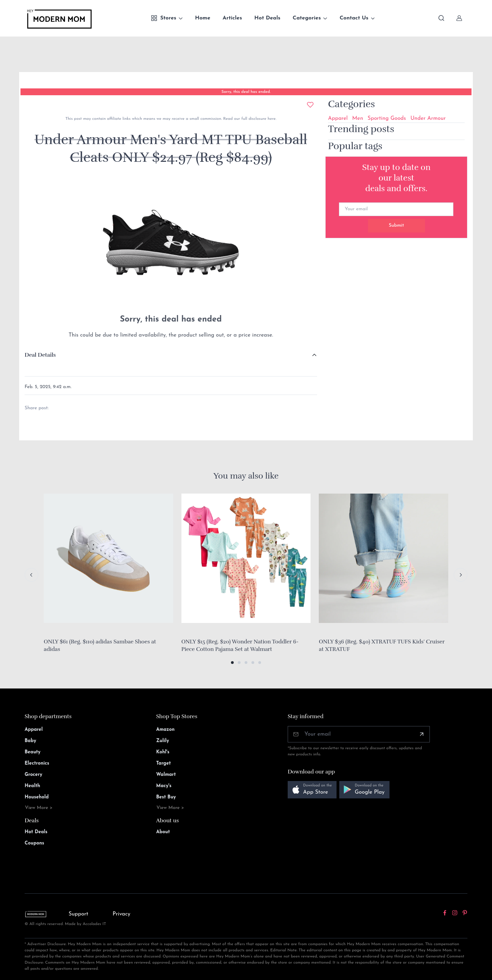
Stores (163, 18)
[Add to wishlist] (310, 105)
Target (163, 763)
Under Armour (428, 118)
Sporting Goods (387, 118)
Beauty (33, 752)
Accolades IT (94, 924)
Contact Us (354, 18)
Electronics (37, 763)
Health (32, 786)
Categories (307, 18)
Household (37, 797)
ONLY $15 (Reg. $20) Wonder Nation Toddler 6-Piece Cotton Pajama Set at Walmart (240, 645)
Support (79, 914)
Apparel (338, 118)
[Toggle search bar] (441, 18)
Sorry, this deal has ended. (246, 92)
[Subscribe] (422, 734)
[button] (232, 663)
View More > (39, 808)
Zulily (163, 741)
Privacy (122, 914)
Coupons (34, 843)
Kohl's (163, 752)
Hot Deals (267, 18)
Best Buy (166, 797)
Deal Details (40, 355)
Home (203, 18)
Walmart (166, 775)
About (163, 832)
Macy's (164, 786)
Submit (397, 225)
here (271, 119)
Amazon (165, 730)
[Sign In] (459, 18)
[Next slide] (461, 575)
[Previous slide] (31, 575)
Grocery (33, 775)
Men (358, 118)
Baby (30, 741)
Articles (233, 18)
